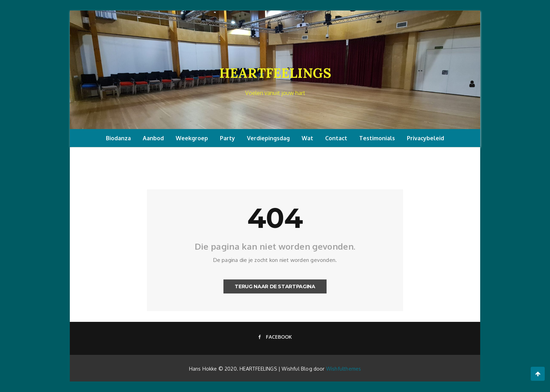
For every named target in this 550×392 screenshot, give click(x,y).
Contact (336, 138)
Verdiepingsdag (268, 138)
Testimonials (377, 138)
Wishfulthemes (344, 369)
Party (227, 138)
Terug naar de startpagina (275, 286)
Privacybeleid (425, 138)
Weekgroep (192, 138)
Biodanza (118, 138)
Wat (307, 138)
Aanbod (153, 138)
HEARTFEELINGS (275, 73)
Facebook (275, 337)
